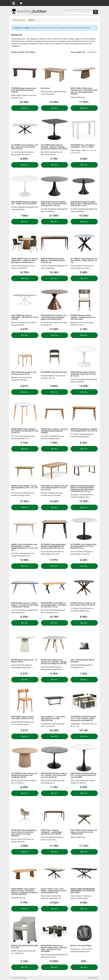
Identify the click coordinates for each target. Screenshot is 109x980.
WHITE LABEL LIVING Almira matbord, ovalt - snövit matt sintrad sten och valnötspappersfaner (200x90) (84, 91)
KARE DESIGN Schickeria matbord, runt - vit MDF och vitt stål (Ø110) (24, 203)
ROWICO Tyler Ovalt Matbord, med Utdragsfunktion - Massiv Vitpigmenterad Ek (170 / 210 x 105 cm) (24, 547)
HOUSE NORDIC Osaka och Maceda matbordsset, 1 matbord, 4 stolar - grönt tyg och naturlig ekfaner (24, 261)
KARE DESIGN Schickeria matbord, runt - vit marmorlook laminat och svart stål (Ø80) (84, 775)
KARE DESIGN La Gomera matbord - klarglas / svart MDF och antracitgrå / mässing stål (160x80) (25, 605)
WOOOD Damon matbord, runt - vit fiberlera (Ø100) (24, 661)
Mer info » (25, 108)
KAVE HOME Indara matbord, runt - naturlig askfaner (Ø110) (24, 373)
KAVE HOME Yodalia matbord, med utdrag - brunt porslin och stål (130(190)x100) (84, 832)
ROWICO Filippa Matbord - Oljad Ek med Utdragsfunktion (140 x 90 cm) (84, 430)
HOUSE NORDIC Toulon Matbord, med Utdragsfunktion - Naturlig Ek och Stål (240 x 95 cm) (54, 605)
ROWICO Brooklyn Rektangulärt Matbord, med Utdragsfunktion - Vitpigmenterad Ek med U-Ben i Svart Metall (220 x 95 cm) (83, 489)
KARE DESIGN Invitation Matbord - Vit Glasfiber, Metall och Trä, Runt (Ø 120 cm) (83, 374)
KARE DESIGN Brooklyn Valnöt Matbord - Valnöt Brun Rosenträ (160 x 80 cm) (53, 261)
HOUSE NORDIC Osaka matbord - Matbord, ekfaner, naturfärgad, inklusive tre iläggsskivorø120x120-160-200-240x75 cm (25, 892)
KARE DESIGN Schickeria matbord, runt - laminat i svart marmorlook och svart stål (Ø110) (54, 775)
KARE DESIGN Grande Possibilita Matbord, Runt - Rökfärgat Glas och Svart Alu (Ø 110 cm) (84, 204)
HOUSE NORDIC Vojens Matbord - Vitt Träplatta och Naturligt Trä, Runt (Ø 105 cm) (25, 431)
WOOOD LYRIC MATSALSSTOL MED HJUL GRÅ (25, 947)
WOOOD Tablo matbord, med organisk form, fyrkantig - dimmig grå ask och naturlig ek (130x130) (54, 662)
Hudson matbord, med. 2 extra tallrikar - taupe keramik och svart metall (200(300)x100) (54, 891)
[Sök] (95, 12)
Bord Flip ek (45, 88)
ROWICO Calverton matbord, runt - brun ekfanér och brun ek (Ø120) (83, 604)
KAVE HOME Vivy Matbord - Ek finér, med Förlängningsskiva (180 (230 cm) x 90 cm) (54, 488)
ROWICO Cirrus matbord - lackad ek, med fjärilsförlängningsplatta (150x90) (55, 431)
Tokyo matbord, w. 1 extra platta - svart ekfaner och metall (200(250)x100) (53, 719)
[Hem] (21, 3)
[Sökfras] (79, 12)
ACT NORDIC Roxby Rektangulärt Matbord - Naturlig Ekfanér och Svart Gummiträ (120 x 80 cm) (53, 546)
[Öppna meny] (14, 3)
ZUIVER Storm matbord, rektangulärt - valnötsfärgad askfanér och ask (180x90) (51, 832)
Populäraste (92, 52)
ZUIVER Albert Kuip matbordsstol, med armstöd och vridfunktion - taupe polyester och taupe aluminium (24, 833)
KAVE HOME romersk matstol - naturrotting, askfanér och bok (23, 718)
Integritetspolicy (93, 978)
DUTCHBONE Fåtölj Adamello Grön (54, 372)
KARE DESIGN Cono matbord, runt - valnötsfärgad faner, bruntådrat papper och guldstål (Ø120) (54, 317)
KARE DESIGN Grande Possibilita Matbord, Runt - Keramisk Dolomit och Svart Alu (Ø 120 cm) (54, 204)
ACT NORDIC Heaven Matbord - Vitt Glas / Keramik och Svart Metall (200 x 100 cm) (24, 147)
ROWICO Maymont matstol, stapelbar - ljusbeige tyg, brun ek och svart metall (83, 317)
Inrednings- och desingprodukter (29, 11)
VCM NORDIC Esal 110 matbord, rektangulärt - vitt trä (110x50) (83, 146)
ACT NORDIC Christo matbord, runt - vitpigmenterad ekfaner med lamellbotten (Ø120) (25, 775)
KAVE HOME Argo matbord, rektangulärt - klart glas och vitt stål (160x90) (25, 317)
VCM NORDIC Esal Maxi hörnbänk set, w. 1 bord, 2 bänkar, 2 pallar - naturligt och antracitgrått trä (83, 719)
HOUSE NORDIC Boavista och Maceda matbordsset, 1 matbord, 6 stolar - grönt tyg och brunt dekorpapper (54, 948)
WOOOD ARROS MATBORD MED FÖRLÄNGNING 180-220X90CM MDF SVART (83, 891)
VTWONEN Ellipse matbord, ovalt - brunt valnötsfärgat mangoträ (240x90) (24, 90)
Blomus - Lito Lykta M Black (81, 946)
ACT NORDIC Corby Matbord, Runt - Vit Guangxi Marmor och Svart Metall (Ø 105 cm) (84, 546)
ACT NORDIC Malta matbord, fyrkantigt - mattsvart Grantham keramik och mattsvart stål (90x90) (54, 147)
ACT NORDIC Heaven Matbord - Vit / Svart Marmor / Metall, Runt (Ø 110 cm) (84, 261)
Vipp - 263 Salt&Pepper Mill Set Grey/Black (82, 661)
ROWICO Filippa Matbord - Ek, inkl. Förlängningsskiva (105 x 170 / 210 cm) (24, 488)
